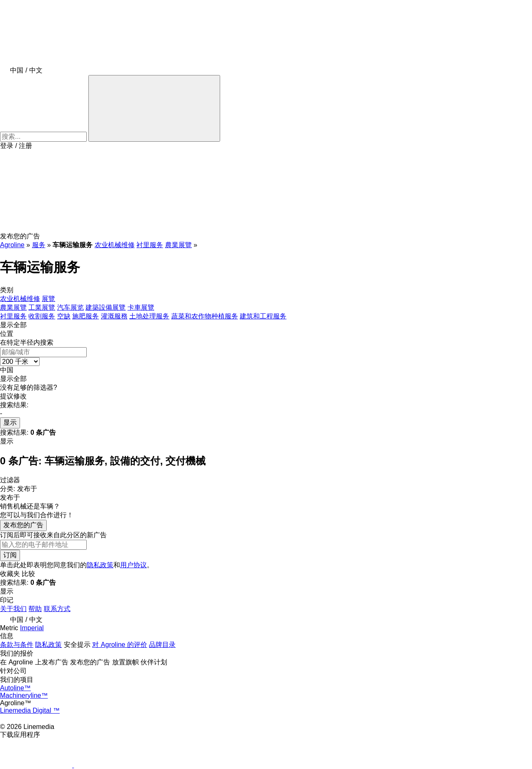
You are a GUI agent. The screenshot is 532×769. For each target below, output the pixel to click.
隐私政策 (100, 565)
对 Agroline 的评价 (120, 645)
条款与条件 (17, 645)
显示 (10, 422)
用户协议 (133, 565)
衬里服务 (150, 245)
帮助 (35, 609)
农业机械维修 (115, 245)
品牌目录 (162, 645)
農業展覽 (178, 245)
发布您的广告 (23, 525)
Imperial (32, 628)
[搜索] (154, 108)
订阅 (10, 555)
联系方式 (57, 609)
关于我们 (13, 609)
